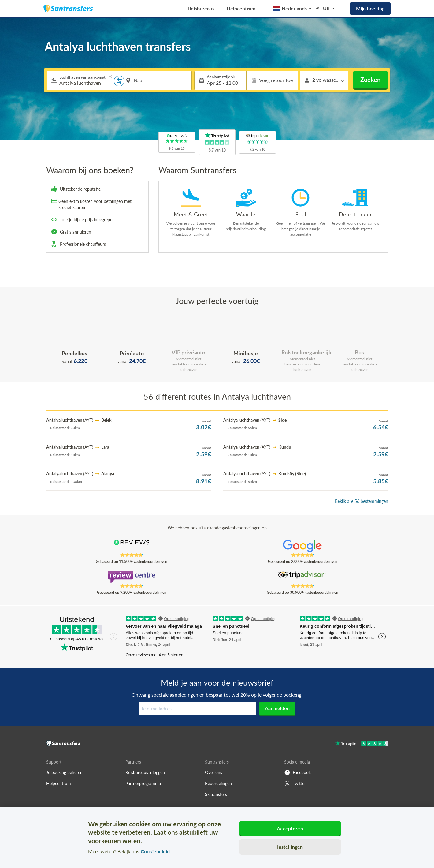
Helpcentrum (241, 8)
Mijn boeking (370, 8)
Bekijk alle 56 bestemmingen (362, 501)
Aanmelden (277, 708)
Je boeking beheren (64, 772)
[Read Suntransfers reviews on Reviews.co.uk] (131, 546)
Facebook (297, 773)
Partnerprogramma (143, 783)
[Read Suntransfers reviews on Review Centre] (131, 577)
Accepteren (290, 828)
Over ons (213, 772)
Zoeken (370, 80)
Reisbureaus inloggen (145, 772)
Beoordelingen (218, 783)
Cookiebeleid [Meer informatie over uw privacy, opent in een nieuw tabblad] (155, 851)
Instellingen (290, 847)
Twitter (295, 784)
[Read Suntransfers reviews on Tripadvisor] (302, 577)
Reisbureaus (201, 8)
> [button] (110, 77)
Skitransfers (216, 794)
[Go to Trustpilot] (362, 744)
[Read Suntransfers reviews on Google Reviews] (302, 546)
